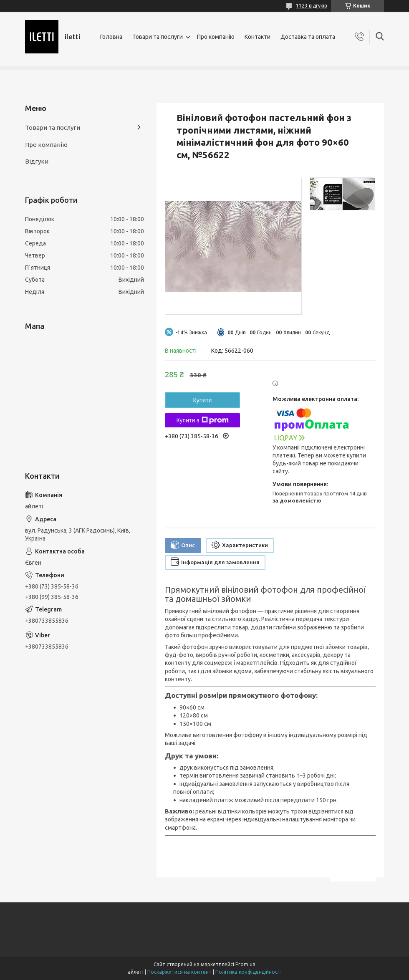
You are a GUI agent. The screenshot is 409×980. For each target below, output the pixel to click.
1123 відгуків (311, 6)
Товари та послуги (158, 37)
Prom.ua (245, 964)
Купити (203, 400)
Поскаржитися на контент (179, 972)
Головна (111, 37)
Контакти (258, 37)
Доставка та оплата (308, 37)
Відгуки (37, 161)
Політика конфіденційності (249, 972)
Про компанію (216, 37)
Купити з (202, 420)
